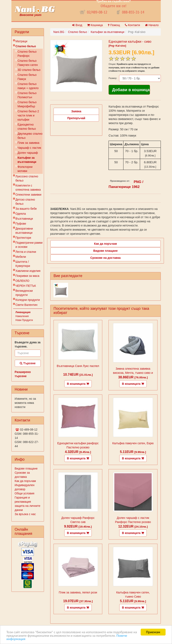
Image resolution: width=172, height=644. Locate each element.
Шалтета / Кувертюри (23, 264)
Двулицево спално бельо (30, 136)
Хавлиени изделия (28, 271)
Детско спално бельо (25, 202)
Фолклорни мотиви (25, 169)
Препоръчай (76, 118)
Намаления (22, 316)
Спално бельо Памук (27, 77)
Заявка (76, 111)
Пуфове (21, 224)
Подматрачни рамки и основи (29, 245)
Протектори (23, 238)
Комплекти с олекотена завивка (28, 188)
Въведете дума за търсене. (28, 344)
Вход (77, 25)
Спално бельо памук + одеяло (28, 86)
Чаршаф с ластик (29, 148)
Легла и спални (26, 252)
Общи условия (25, 493)
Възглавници (24, 219)
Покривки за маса (27, 276)
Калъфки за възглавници (27, 160)
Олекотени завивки (29, 195)
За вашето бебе (26, 209)
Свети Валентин (27, 305)
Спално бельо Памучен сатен (28, 63)
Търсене (28, 363)
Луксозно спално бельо (27, 178)
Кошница (95, 25)
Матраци (21, 41)
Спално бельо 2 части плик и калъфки (28, 115)
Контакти (132, 25)
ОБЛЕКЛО (23, 281)
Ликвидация (23, 312)
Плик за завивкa (29, 143)
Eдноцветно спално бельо (27, 127)
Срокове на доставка (105, 258)
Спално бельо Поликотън (27, 95)
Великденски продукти (24, 293)
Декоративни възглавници (24, 231)
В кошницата (78, 384)
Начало (152, 25)
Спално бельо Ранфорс (27, 54)
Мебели (21, 257)
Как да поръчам (25, 481)
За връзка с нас (25, 514)
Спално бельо (26, 46)
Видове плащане (26, 468)
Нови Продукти (24, 320)
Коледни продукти (28, 300)
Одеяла (21, 214)
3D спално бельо (29, 70)
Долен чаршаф (28, 153)
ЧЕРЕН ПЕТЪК (26, 286)
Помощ (114, 25)
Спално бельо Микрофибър (27, 104)
